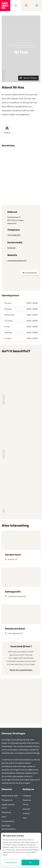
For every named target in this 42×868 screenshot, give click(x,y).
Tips (25, 818)
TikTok (26, 805)
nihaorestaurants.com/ (17, 261)
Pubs (4, 817)
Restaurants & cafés (10, 796)
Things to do (7, 800)
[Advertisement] (21, 704)
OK (30, 863)
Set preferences (12, 863)
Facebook (11, 248)
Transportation (8, 821)
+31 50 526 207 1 (14, 235)
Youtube (26, 809)
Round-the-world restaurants (21, 45)
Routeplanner (30, 273)
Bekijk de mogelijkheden (21, 670)
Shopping (6, 812)
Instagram (27, 796)
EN (16, 5)
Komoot (26, 813)
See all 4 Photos (28, 78)
